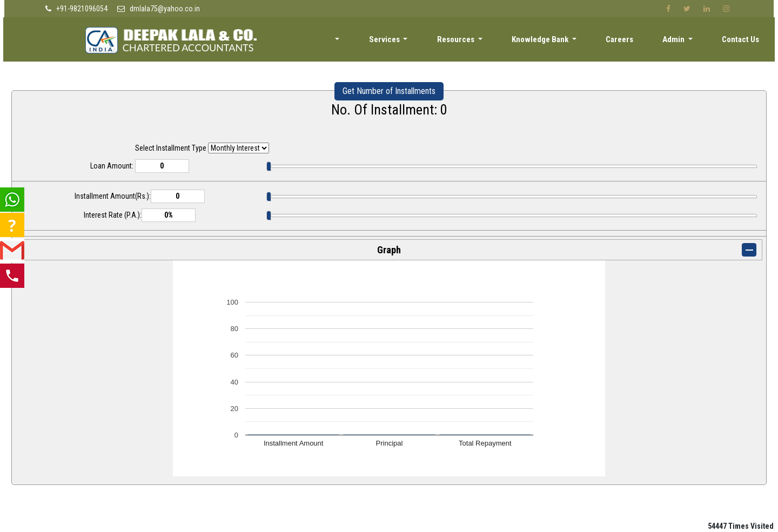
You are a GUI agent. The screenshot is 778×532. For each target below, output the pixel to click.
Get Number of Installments (389, 91)
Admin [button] (680, 42)
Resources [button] (473, 42)
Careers (628, 42)
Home (299, 42)
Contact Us (742, 42)
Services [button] (405, 42)
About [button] (346, 42)
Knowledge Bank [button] (553, 42)
